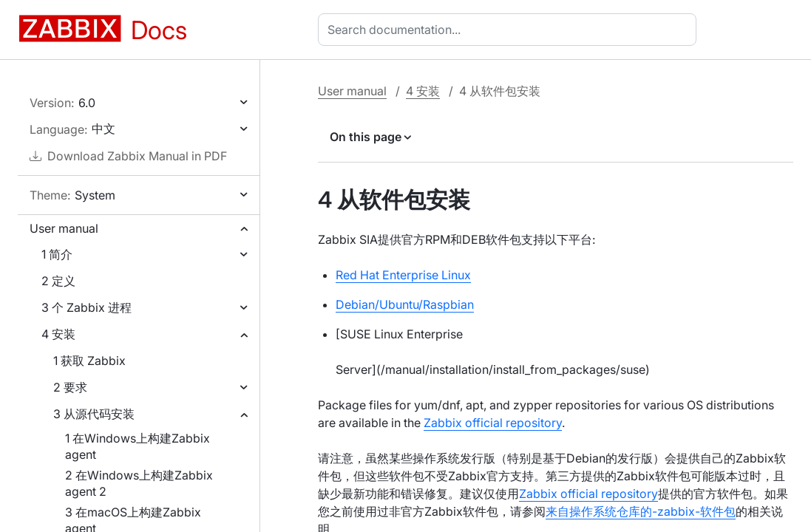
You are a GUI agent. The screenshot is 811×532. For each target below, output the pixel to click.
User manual (64, 228)
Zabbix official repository (493, 423)
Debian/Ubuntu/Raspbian (405, 304)
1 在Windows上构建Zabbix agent (138, 446)
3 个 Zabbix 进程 (86, 307)
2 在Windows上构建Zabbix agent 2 (139, 483)
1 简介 (57, 254)
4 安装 (58, 334)
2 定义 (58, 281)
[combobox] (510, 30)
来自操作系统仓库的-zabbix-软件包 (641, 511)
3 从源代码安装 (94, 414)
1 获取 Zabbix (89, 361)
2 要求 (70, 387)
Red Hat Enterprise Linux (403, 275)
